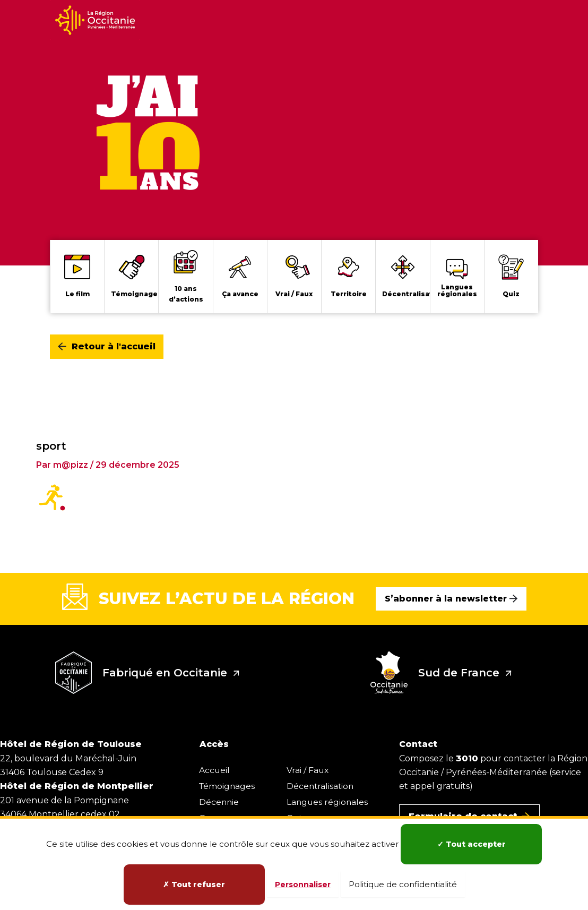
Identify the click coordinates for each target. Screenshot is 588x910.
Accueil (215, 770)
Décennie (219, 801)
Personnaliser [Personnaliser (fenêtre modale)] (303, 885)
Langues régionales (330, 801)
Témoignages (228, 785)
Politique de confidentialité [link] (403, 884)
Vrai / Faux (310, 770)
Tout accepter (472, 844)
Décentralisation (323, 785)
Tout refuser (194, 885)
